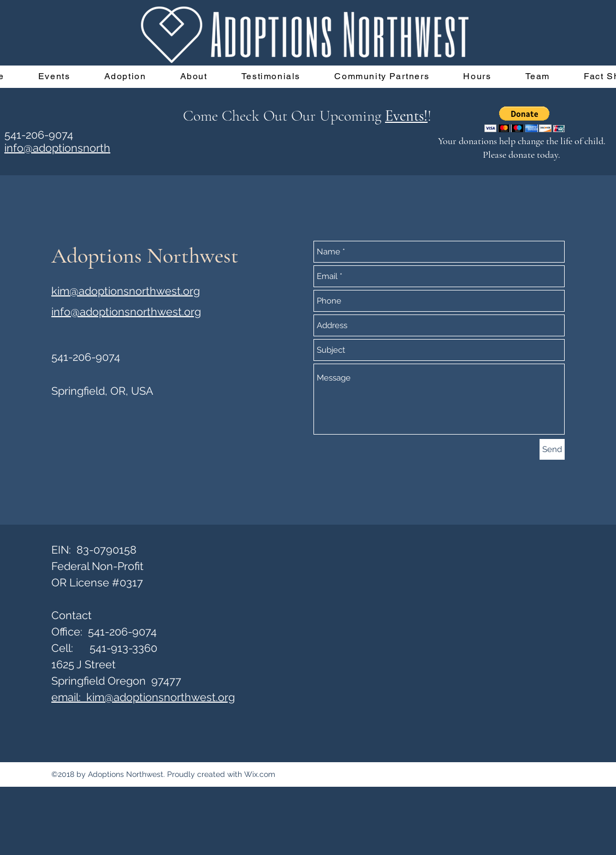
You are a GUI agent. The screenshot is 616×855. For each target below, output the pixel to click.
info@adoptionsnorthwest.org (126, 312)
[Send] (552, 449)
